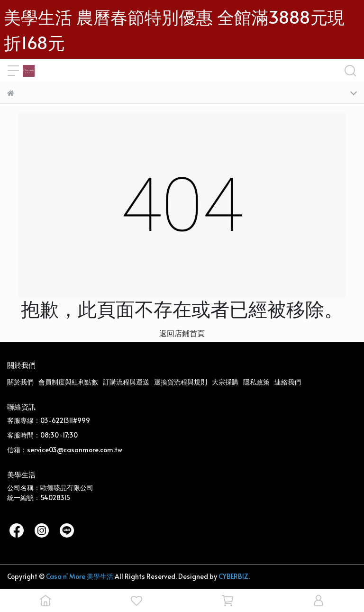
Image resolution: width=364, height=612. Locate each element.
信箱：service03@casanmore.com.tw (65, 450)
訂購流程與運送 (126, 382)
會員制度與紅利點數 (68, 382)
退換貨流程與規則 (181, 382)
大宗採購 (225, 382)
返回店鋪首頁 (182, 333)
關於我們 (20, 382)
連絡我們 (288, 382)
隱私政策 (256, 382)
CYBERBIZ (233, 576)
